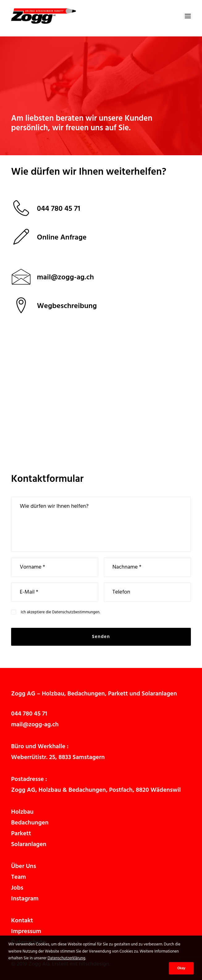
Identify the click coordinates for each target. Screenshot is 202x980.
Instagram (25, 899)
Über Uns (24, 866)
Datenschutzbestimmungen (76, 612)
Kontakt (22, 921)
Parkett (118, 694)
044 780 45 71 (29, 714)
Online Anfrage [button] (62, 238)
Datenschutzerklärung (66, 958)
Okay (181, 968)
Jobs (17, 888)
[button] (188, 16)
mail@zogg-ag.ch (35, 725)
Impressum (26, 932)
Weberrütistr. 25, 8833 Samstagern (58, 757)
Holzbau (53, 694)
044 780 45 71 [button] (59, 209)
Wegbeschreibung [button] (67, 306)
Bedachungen (86, 694)
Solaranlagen (159, 694)
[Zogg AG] (44, 16)
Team (19, 877)
